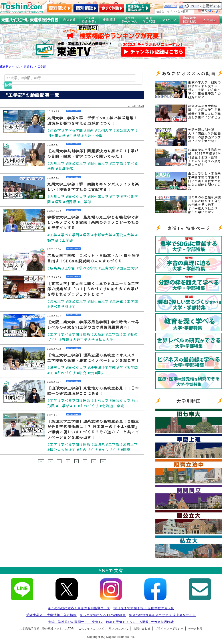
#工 (73, 306)
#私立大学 (106, 339)
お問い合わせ (142, 628)
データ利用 (195, 628)
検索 (8, 85)
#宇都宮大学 (103, 235)
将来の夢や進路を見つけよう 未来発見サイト (162, 615)
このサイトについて (91, 628)
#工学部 (74, 136)
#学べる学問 (73, 130)
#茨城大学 (131, 444)
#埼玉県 (95, 367)
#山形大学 (101, 400)
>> (103, 461)
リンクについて (119, 628)
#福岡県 (70, 202)
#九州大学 (105, 130)
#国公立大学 (125, 130)
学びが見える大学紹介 (77, 111)
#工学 (116, 196)
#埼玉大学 (56, 367)
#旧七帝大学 (99, 163)
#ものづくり (65, 373)
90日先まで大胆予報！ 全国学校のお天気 (144, 608)
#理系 (90, 130)
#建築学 (54, 130)
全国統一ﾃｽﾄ (171, 6)
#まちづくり (110, 450)
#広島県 (54, 268)
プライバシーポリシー (169, 628)
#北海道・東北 (113, 406)
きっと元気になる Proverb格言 (103, 615)
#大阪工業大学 (83, 339)
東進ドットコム (10, 66)
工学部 (42, 66)
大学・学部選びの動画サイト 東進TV (75, 622)
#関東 (101, 373)
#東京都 (118, 301)
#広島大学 (109, 268)
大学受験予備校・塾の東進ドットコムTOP (47, 628)
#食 (92, 373)
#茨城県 (99, 444)
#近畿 (65, 339)
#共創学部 (65, 169)
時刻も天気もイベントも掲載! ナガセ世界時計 (140, 622)
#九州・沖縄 (93, 136)
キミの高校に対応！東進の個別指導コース (79, 608)
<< (41, 461)
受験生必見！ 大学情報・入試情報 (51, 615)
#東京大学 (56, 301)
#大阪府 (99, 334)
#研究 (82, 373)
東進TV (29, 66)
